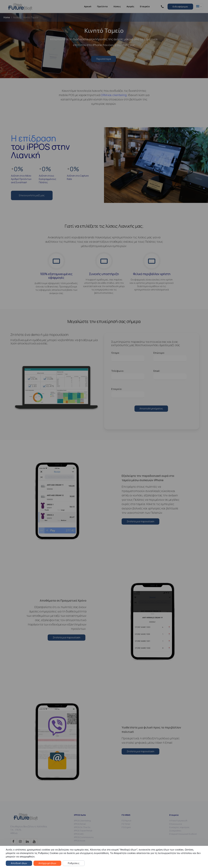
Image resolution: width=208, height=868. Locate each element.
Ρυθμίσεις (74, 863)
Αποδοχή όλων (19, 863)
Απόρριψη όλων (47, 863)
